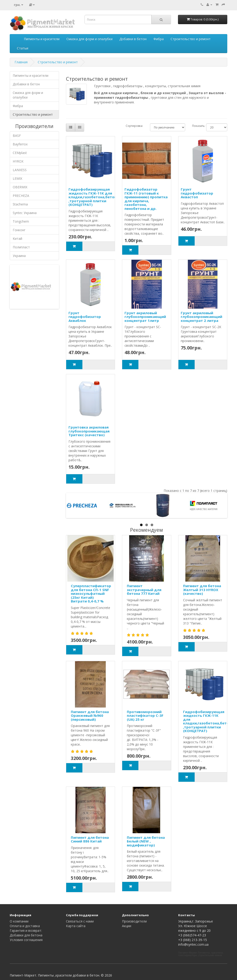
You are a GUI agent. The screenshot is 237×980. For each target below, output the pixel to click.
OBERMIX (20, 187)
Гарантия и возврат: (26, 930)
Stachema (20, 204)
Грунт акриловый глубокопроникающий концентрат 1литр (145, 317)
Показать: (196, 126)
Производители (134, 921)
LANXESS (20, 170)
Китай (17, 239)
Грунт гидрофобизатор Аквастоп (197, 193)
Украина (19, 256)
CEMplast (20, 153)
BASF (17, 136)
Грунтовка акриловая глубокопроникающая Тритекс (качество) (89, 431)
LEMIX (17, 178)
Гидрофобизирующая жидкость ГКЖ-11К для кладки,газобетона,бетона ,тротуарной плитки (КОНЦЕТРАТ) (94, 197)
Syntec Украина (25, 213)
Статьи (23, 48)
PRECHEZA (21, 196)
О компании (19, 921)
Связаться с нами (80, 921)
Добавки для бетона (26, 935)
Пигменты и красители (42, 39)
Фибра (159, 39)
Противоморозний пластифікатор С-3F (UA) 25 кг (145, 716)
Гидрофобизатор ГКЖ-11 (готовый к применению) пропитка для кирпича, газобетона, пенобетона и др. (146, 199)
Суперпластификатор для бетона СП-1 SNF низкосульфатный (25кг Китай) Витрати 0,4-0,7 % (91, 593)
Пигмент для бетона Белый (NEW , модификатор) (146, 841)
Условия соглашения (26, 940)
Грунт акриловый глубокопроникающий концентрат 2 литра (201, 317)
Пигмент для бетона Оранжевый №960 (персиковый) (90, 716)
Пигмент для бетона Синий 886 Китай (90, 839)
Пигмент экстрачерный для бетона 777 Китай (144, 590)
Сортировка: (134, 126)
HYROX (18, 161)
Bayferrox (20, 144)
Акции (127, 926)
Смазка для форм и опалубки (89, 39)
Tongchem (21, 221)
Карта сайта (76, 926)
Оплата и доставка (25, 926)
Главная (21, 62)
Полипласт (21, 247)
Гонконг (19, 230)
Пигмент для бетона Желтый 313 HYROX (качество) (202, 590)
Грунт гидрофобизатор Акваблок (85, 317)
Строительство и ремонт (191, 39)
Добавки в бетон (133, 39)
